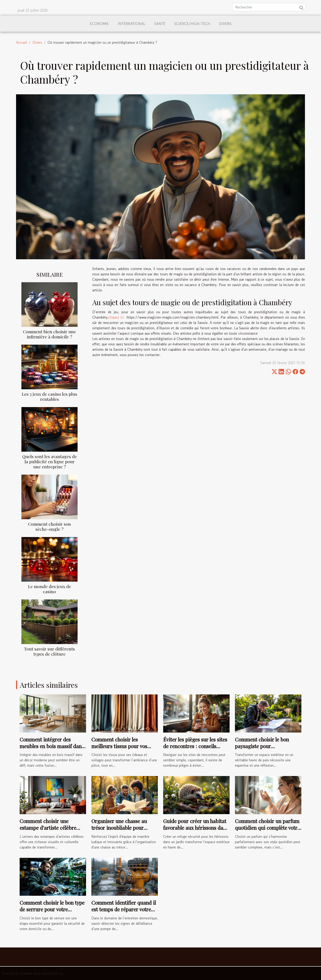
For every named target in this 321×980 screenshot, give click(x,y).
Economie (99, 24)
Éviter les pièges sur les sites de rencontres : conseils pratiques (195, 746)
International (132, 24)
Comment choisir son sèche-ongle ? (49, 526)
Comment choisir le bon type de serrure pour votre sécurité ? (52, 909)
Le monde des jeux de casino (50, 589)
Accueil (22, 42)
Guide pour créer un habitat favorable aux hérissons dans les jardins (196, 828)
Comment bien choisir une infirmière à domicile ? (49, 334)
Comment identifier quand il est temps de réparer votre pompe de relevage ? (124, 909)
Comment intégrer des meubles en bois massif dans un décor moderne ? (52, 746)
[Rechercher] (269, 7)
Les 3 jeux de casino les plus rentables (49, 396)
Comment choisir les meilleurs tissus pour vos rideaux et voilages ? (119, 746)
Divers (225, 24)
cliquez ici (116, 317)
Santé (160, 24)
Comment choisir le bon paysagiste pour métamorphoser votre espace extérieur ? (268, 749)
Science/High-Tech (192, 24)
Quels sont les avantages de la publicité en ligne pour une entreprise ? (50, 461)
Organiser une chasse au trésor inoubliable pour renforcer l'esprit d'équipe (121, 828)
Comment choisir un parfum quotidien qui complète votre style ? (267, 828)
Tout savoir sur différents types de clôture (49, 651)
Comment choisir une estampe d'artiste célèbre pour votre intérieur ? (48, 828)
